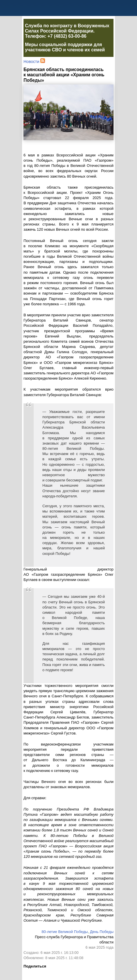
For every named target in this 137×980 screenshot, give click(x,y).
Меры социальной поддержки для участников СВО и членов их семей (65, 47)
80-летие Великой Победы (65, 932)
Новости (31, 62)
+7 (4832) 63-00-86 (67, 36)
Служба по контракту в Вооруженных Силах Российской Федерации (67, 28)
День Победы (102, 932)
